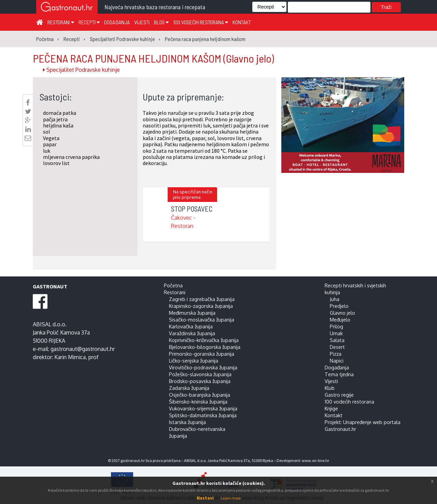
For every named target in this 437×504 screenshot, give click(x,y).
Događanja (117, 22)
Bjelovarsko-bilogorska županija (205, 347)
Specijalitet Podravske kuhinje (81, 70)
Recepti (89, 22)
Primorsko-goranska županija (202, 354)
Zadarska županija (189, 388)
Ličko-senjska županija (194, 360)
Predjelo (339, 306)
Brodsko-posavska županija (200, 381)
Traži (386, 7)
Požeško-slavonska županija (200, 374)
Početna (173, 285)
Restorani (61, 22)
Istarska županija (187, 422)
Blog (161, 22)
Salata (337, 340)
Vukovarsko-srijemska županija (203, 408)
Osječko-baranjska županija (200, 395)
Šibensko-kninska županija (198, 401)
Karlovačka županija (191, 326)
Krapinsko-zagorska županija (201, 306)
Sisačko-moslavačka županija (202, 319)
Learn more (231, 498)
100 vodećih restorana (201, 22)
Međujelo (340, 319)
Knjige (331, 408)
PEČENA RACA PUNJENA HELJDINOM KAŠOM (153, 58)
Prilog (336, 326)
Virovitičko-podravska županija (203, 367)
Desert (337, 347)
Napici (337, 360)
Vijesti (142, 22)
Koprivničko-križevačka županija (204, 340)
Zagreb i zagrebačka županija (202, 299)
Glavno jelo (342, 313)
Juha (335, 299)
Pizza (336, 354)
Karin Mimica (70, 357)
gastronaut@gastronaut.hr (83, 349)
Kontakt (242, 22)
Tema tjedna (339, 374)
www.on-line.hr (315, 460)
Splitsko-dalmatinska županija (203, 415)
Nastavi (205, 498)
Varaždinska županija (192, 333)
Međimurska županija (192, 313)
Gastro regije (339, 395)
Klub (330, 388)
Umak (336, 333)
